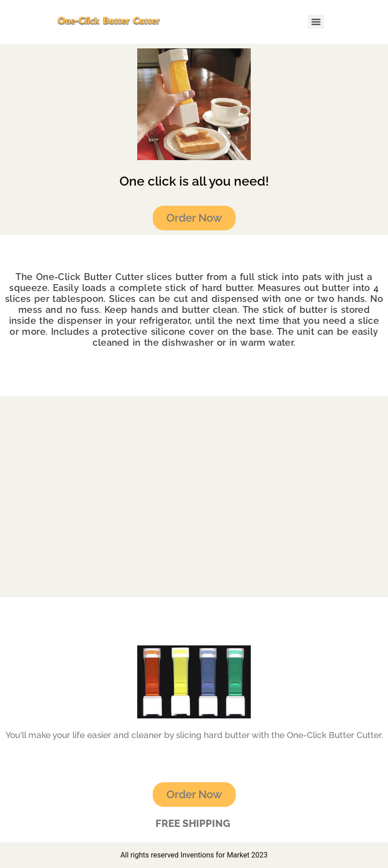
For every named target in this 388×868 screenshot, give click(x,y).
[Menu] (316, 22)
